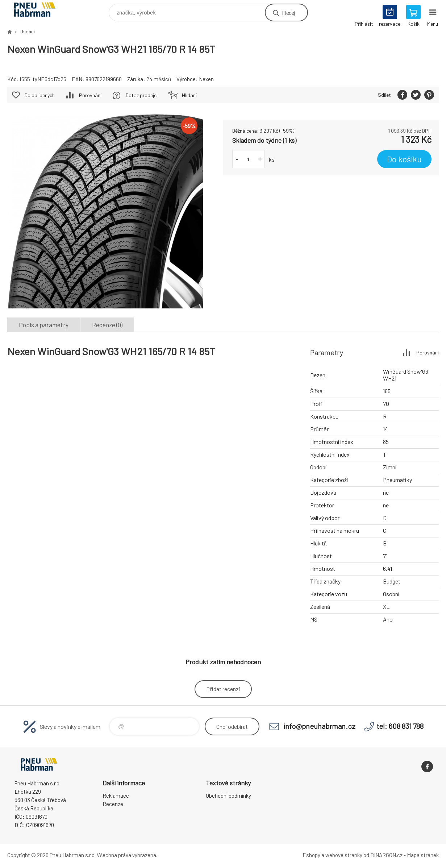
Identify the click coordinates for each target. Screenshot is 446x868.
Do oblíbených (40, 95)
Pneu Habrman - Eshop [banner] (39, 11)
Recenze (113, 804)
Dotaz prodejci (142, 95)
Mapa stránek (423, 855)
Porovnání (90, 95)
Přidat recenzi (223, 689)
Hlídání (189, 95)
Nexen (206, 79)
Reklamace (116, 796)
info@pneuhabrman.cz (319, 726)
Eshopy (311, 855)
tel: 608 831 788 (400, 726)
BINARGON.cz (386, 855)
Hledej (288, 13)
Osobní (28, 32)
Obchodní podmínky (228, 796)
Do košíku (404, 159)
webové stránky (344, 855)
